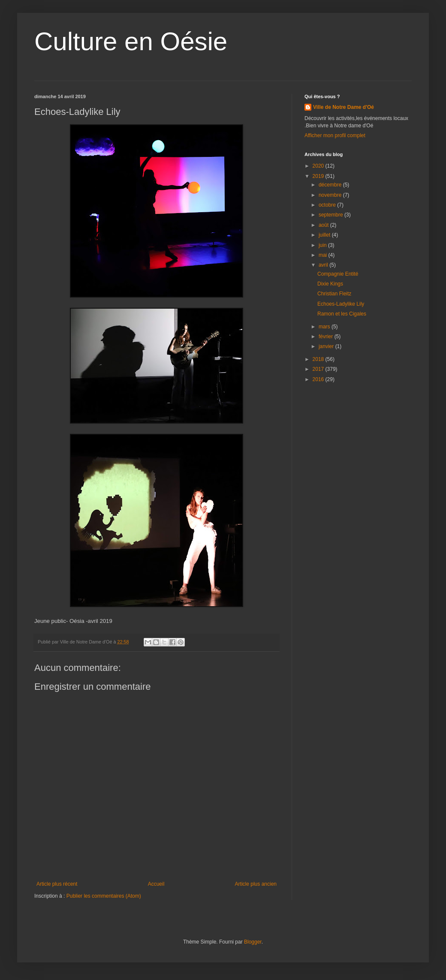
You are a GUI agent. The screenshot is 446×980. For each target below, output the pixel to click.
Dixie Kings (330, 284)
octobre (328, 205)
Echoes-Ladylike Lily (341, 304)
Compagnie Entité (338, 274)
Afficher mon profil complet (335, 135)
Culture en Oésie (131, 41)
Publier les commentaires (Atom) (104, 896)
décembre (331, 185)
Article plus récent (57, 884)
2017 (319, 369)
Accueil (156, 884)
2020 (319, 166)
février (327, 337)
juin (323, 245)
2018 (319, 359)
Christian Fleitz (334, 294)
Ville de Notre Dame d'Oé (344, 107)
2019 (319, 176)
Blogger (253, 942)
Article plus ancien (256, 884)
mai (324, 255)
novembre (331, 195)
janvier (327, 346)
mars (325, 327)
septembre (331, 215)
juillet (325, 235)
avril (324, 265)
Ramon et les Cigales (342, 314)
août (324, 225)
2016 (319, 379)
